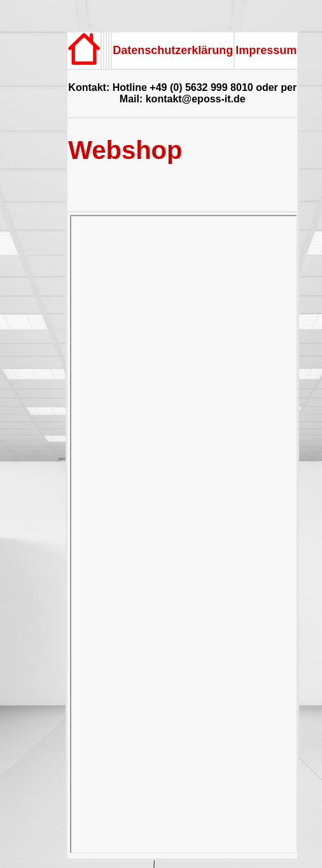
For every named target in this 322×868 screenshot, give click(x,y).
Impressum (266, 50)
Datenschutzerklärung (173, 50)
